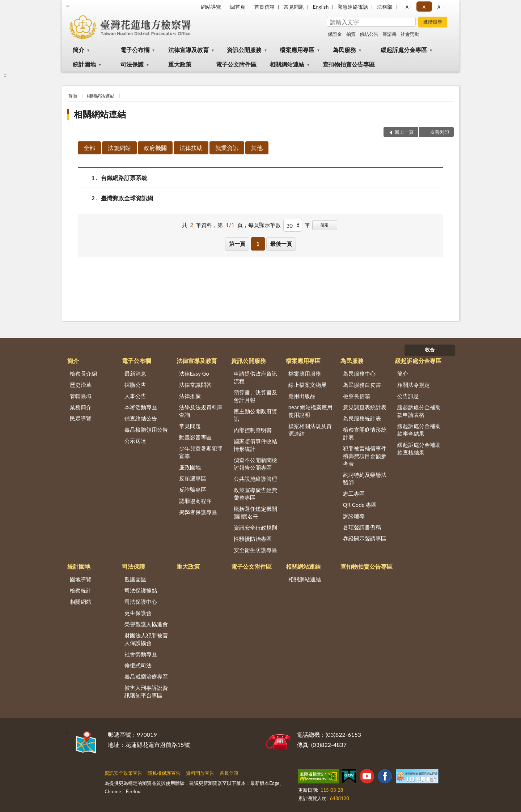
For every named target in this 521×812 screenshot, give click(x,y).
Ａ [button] (424, 7)
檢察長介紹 (83, 373)
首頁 (73, 96)
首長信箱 (264, 7)
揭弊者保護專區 (198, 512)
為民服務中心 (359, 373)
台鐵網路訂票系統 (124, 178)
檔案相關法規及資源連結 (310, 430)
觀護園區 (135, 579)
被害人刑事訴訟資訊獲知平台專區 (146, 691)
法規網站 (119, 148)
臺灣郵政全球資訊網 (127, 198)
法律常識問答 (195, 385)
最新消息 (135, 373)
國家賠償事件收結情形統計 (255, 445)
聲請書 (389, 34)
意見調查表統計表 (365, 407)
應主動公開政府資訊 (255, 415)
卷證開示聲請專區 (365, 538)
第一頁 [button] (237, 244)
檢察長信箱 (357, 396)
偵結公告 (369, 34)
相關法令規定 (414, 385)
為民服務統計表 (362, 418)
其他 (257, 148)
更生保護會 (138, 613)
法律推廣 (190, 396)
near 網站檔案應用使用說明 (311, 411)
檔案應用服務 (305, 373)
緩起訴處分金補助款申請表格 (419, 411)
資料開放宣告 (200, 773)
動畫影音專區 (195, 437)
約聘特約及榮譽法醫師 (365, 478)
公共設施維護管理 (255, 479)
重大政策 (180, 64)
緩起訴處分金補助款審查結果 (419, 430)
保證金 (335, 34)
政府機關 (155, 148)
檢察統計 (81, 590)
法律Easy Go (194, 373)
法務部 (385, 7)
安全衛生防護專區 (255, 550)
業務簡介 (81, 407)
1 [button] (258, 244)
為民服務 (344, 50)
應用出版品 (302, 396)
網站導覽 (211, 7)
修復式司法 (138, 665)
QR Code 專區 (360, 505)
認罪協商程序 (195, 501)
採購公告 (135, 385)
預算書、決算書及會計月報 (255, 396)
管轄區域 (81, 396)
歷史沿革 (81, 385)
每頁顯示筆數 (264, 225)
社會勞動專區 (141, 654)
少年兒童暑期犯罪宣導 (201, 452)
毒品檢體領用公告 (146, 429)
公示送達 (135, 441)
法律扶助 (191, 148)
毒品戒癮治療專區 (146, 676)
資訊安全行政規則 (255, 527)
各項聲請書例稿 (362, 527)
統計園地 (84, 64)
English (321, 7)
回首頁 (238, 7)
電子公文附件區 (236, 64)
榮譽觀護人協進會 (146, 624)
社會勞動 (410, 34)
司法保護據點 (141, 590)
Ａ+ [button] (440, 7)
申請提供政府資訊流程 (255, 377)
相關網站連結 (287, 64)
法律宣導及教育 (189, 50)
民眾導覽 (81, 418)
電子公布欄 (135, 50)
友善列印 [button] (440, 132)
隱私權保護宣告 (164, 773)
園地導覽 (81, 579)
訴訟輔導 (354, 516)
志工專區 (354, 493)
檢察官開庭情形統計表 (365, 433)
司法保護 (132, 64)
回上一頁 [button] (404, 132)
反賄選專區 (193, 478)
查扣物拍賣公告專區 (349, 64)
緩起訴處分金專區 (404, 50)
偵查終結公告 (141, 418)
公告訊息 (408, 396)
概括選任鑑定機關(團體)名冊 (255, 512)
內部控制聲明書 (253, 430)
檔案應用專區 (297, 50)
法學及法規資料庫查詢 (201, 411)
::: (67, 5)
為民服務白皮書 (362, 385)
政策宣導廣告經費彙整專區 (255, 494)
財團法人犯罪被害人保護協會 (146, 639)
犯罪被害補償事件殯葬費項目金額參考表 (365, 456)
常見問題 (294, 7)
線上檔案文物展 (307, 385)
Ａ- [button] (408, 7)
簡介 (79, 50)
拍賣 (351, 34)
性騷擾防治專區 (253, 539)
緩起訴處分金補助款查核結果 (419, 448)
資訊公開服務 (244, 50)
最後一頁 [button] (281, 244)
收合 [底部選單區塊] (430, 350)
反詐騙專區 (193, 490)
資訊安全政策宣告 (123, 773)
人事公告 (135, 396)
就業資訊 (227, 148)
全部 (89, 148)
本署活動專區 (141, 407)
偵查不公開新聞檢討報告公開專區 (255, 464)
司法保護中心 (141, 602)
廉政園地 (190, 467)
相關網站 (81, 602)
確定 (325, 225)
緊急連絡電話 (353, 7)
